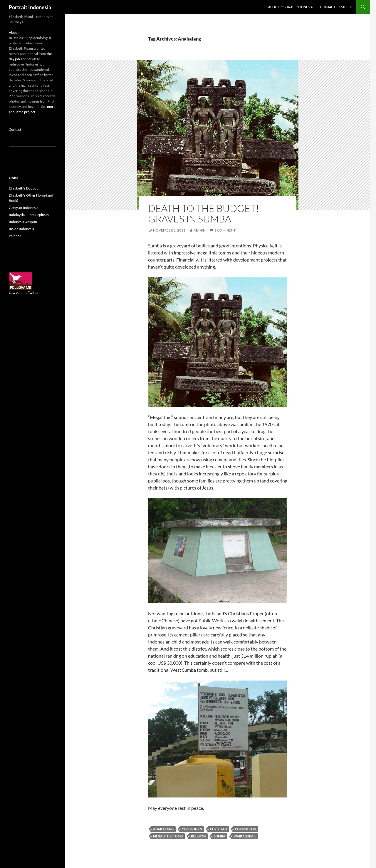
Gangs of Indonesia (23, 208)
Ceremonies (192, 829)
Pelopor (15, 236)
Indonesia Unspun (23, 222)
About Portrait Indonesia (290, 7)
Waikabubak (245, 836)
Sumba (220, 836)
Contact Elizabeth (336, 7)
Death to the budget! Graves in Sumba (204, 213)
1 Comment (225, 230)
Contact (15, 129)
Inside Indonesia (21, 229)
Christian (218, 829)
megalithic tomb (168, 836)
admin (200, 230)
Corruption (246, 829)
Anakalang (163, 829)
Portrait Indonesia (30, 7)
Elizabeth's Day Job (24, 188)
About (14, 32)
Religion (198, 836)
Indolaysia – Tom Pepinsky (29, 215)
